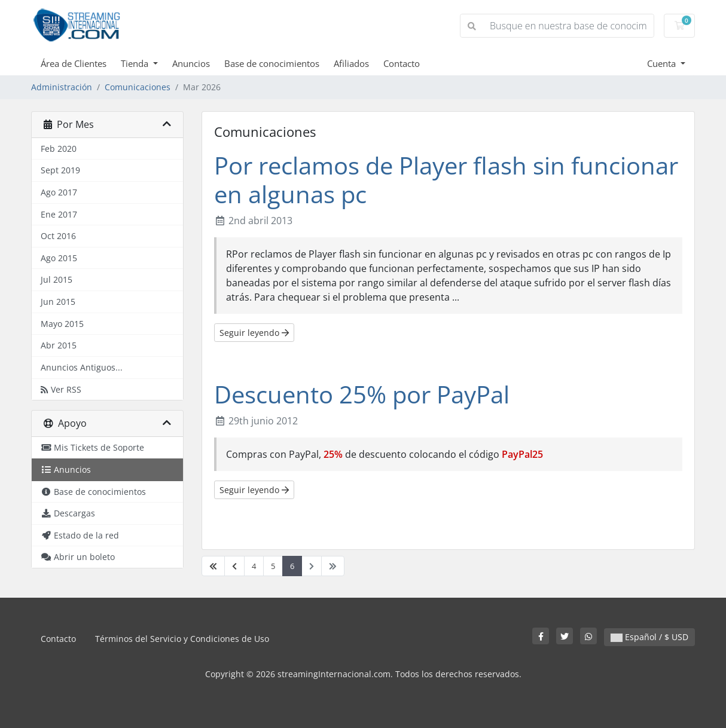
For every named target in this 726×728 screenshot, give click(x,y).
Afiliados (351, 63)
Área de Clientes (74, 63)
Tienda (136, 63)
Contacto (402, 63)
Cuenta (663, 63)
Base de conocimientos (272, 63)
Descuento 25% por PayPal (362, 394)
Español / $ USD (649, 637)
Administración (62, 87)
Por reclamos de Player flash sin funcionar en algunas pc (446, 180)
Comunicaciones (138, 87)
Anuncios (191, 63)
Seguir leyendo (254, 333)
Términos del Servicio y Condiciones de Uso (182, 639)
